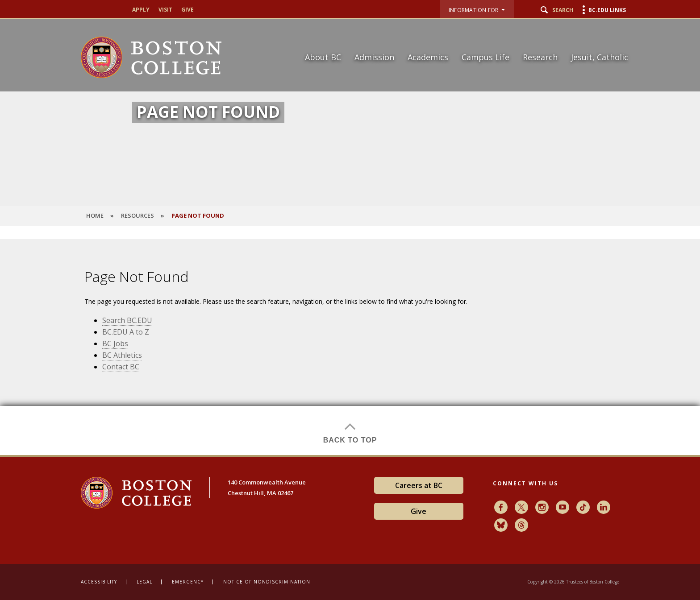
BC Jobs (115, 343)
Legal (144, 582)
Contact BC (121, 367)
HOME (95, 215)
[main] (350, 347)
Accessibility (99, 582)
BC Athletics (122, 355)
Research (540, 57)
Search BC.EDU (127, 320)
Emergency (188, 582)
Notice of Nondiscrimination (267, 582)
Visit (165, 10)
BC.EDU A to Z (126, 332)
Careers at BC (419, 485)
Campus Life (485, 57)
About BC (323, 57)
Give (187, 10)
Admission (374, 57)
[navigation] (461, 41)
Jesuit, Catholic (600, 57)
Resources (137, 215)
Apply (141, 10)
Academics (428, 57)
